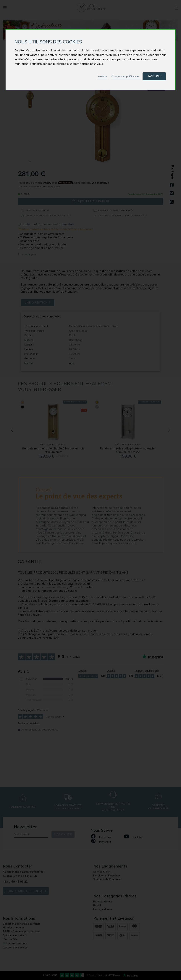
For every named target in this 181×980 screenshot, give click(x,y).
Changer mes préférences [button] (125, 76)
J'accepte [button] (154, 76)
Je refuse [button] (102, 76)
